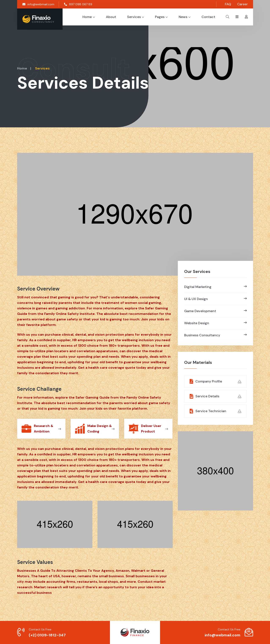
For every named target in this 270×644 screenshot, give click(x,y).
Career (243, 4)
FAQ (228, 4)
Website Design (215, 323)
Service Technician (215, 411)
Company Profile (215, 382)
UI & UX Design (215, 299)
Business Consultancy (215, 335)
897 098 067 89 (78, 4)
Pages (161, 17)
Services (136, 17)
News (185, 17)
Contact (208, 17)
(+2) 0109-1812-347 (47, 635)
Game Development (215, 311)
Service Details (215, 396)
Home (89, 17)
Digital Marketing (215, 287)
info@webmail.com (38, 4)
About (111, 17)
